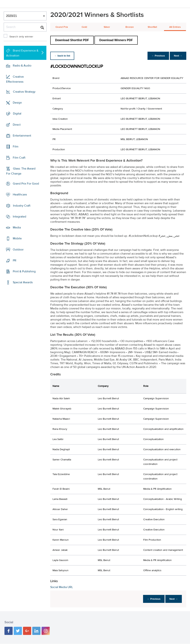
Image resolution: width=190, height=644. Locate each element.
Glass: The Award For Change (21, 171)
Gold (84, 27)
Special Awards (23, 282)
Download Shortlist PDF (72, 40)
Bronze (130, 27)
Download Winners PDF (116, 40)
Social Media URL (62, 587)
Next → (178, 56)
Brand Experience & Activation (22, 53)
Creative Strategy (24, 92)
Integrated (19, 217)
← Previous (157, 56)
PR (15, 260)
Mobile (17, 238)
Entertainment (22, 136)
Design (17, 103)
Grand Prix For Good (26, 184)
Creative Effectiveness (15, 79)
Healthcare (20, 195)
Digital (17, 114)
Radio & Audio (22, 66)
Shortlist (152, 27)
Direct (17, 125)
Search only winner (21, 37)
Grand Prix (62, 27)
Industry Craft (22, 205)
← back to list (63, 56)
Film (16, 147)
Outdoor (18, 250)
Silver (107, 27)
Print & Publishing (24, 271)
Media (17, 228)
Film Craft (19, 157)
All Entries (175, 27)
